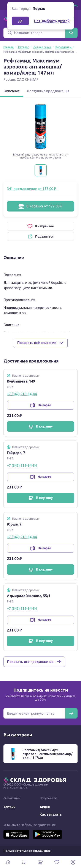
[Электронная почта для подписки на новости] (34, 713)
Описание (12, 91)
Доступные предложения (48, 91)
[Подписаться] (71, 713)
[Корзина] (40, 862)
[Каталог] (24, 862)
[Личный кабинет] (73, 862)
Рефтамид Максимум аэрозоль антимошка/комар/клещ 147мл (48, 754)
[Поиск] (34, 33)
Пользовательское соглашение (27, 851)
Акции (45, 807)
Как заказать (51, 814)
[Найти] (71, 33)
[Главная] (36, 780)
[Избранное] (57, 862)
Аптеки (10, 807)
